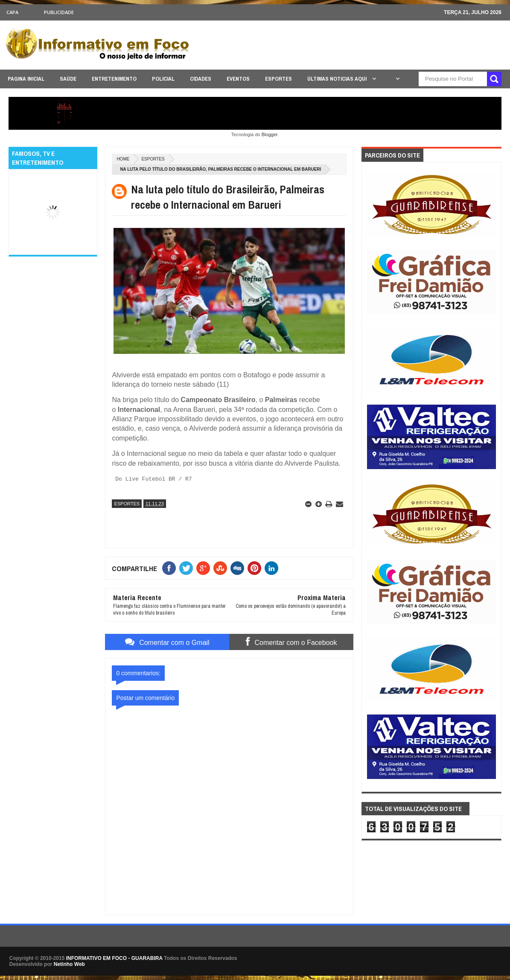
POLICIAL (163, 79)
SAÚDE (68, 79)
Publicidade (59, 12)
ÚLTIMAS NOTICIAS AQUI (338, 79)
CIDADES (201, 79)
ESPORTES (278, 79)
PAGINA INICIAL (26, 79)
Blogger (270, 134)
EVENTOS (238, 79)
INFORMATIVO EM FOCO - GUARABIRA (114, 958)
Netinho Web (69, 964)
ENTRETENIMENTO (114, 79)
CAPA (12, 12)
